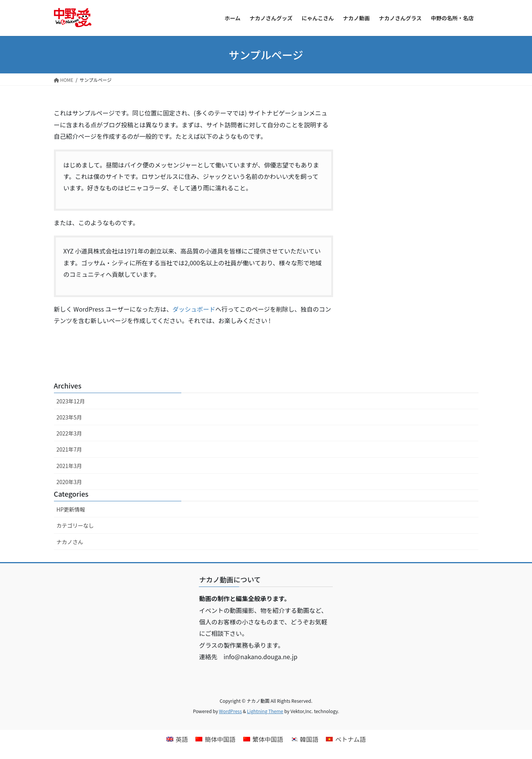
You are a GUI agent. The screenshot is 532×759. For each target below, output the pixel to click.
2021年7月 (69, 449)
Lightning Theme (265, 711)
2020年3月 (69, 482)
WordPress (231, 711)
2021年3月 (69, 466)
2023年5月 (69, 417)
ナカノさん (70, 542)
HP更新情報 (71, 509)
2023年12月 (71, 401)
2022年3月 (69, 433)
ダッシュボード (194, 309)
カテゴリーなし (75, 525)
